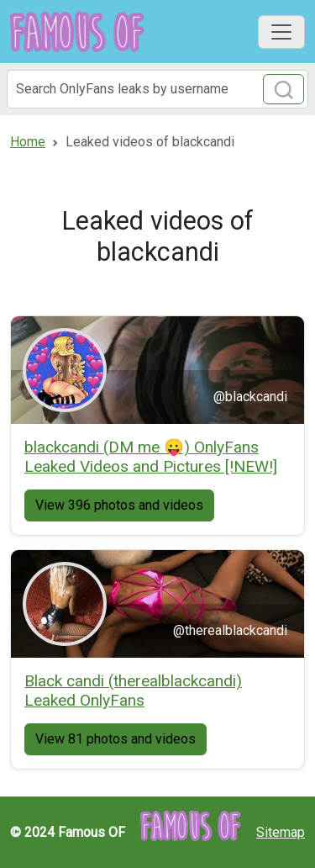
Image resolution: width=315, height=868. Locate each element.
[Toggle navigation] (281, 32)
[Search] (157, 89)
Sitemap (281, 832)
